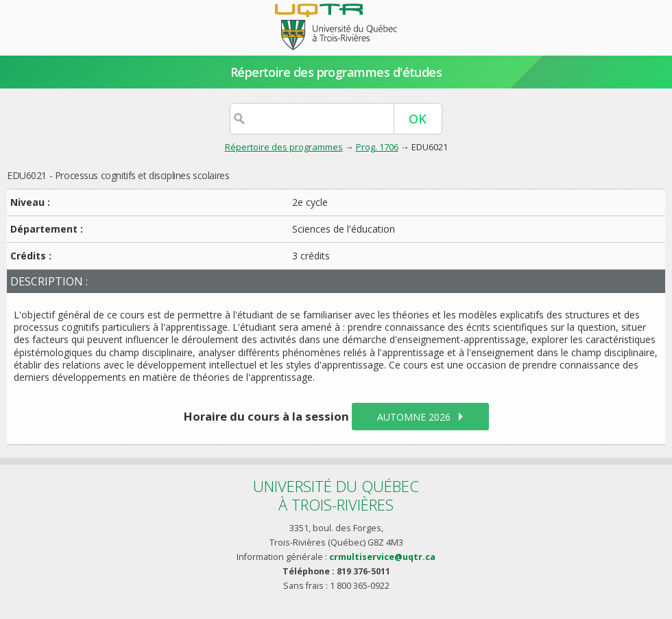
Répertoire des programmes (284, 147)
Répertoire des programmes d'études (336, 72)
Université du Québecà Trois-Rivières (336, 495)
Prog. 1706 (377, 147)
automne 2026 (414, 417)
